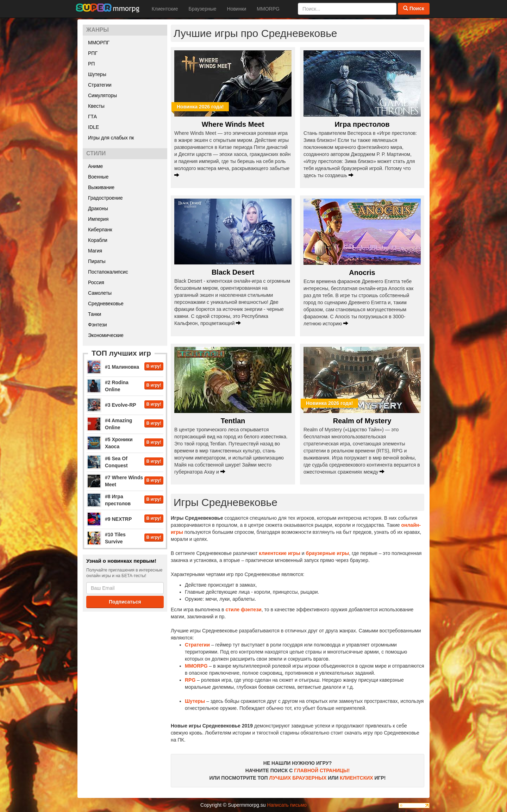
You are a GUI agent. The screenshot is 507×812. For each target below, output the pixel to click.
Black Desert (233, 272)
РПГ (93, 53)
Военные (98, 177)
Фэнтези (98, 325)
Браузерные (202, 9)
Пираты (97, 261)
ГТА (92, 117)
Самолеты (100, 293)
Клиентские (165, 9)
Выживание (101, 187)
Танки (95, 314)
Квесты (96, 106)
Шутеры (97, 74)
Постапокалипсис (108, 272)
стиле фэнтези (243, 610)
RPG (190, 680)
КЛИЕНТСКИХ (356, 778)
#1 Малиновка (122, 367)
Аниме (95, 166)
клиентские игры (280, 553)
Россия (96, 282)
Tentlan (233, 421)
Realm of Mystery (362, 421)
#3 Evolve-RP (121, 405)
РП (91, 64)
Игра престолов (362, 124)
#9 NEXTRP (118, 519)
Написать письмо (287, 805)
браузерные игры (327, 553)
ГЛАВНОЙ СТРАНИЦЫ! (322, 770)
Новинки (237, 9)
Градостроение (105, 198)
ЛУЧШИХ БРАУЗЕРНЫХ (298, 778)
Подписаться (125, 602)
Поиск (414, 8)
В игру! (154, 366)
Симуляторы (102, 95)
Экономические (106, 335)
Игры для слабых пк (111, 138)
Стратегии (100, 85)
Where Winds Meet (233, 124)
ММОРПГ (99, 43)
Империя (98, 219)
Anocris (362, 273)
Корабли (98, 240)
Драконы (98, 208)
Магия (95, 251)
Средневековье (106, 304)
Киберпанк (100, 230)
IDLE (93, 127)
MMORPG (268, 9)
